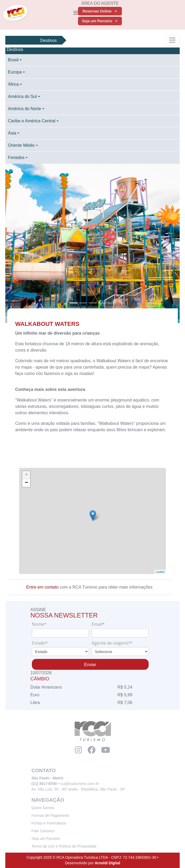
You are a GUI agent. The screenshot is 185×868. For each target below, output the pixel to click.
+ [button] (27, 475)
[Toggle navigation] (76, 13)
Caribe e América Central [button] (32, 121)
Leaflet (160, 572)
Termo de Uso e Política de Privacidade (64, 846)
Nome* (39, 624)
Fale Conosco (43, 831)
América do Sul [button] (22, 96)
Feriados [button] (16, 157)
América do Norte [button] (25, 109)
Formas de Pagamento (50, 815)
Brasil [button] (13, 60)
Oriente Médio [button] (21, 145)
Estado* (40, 643)
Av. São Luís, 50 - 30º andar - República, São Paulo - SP (78, 789)
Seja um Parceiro (100, 21)
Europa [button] (15, 72)
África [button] (13, 84)
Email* (98, 624)
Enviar (90, 665)
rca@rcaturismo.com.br (80, 784)
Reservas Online (100, 11)
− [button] (27, 483)
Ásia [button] (12, 133)
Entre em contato (42, 587)
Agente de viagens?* (112, 643)
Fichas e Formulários (49, 823)
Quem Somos (43, 808)
